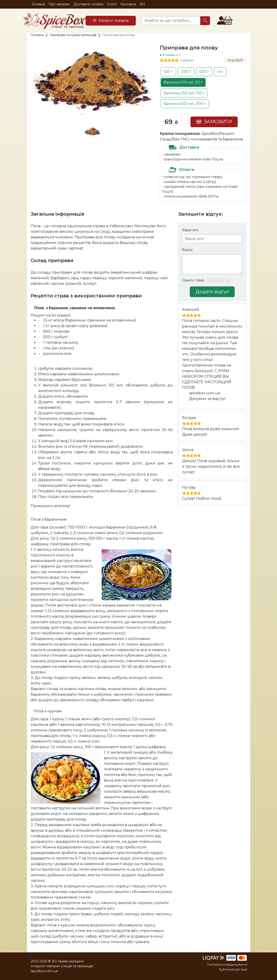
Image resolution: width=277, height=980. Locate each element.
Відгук (187, 250)
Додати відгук (212, 292)
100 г (168, 72)
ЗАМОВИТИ (214, 122)
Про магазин (59, 4)
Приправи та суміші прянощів (73, 35)
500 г (204, 72)
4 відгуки (187, 60)
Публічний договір (233, 969)
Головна (38, 4)
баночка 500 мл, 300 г (185, 104)
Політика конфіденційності (227, 965)
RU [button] (142, 4)
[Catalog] (111, 21)
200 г (186, 72)
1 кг (220, 72)
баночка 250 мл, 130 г (184, 93)
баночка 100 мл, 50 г (183, 82)
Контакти (128, 4)
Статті (112, 4)
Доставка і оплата (88, 4)
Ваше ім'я (190, 230)
